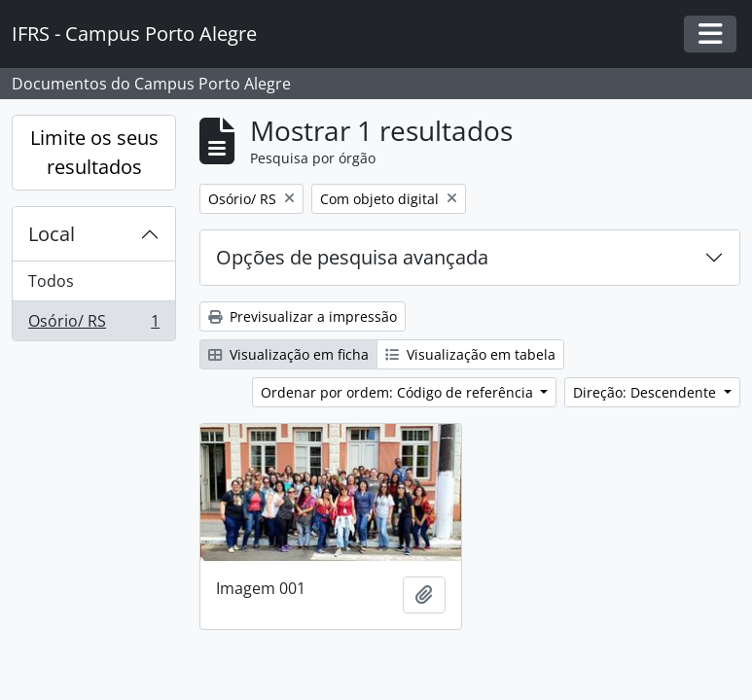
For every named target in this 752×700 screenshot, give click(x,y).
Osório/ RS (93, 325)
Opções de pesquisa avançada (352, 257)
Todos (51, 281)
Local (52, 234)
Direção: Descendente (646, 392)
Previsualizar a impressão (303, 316)
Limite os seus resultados (94, 152)
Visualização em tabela (470, 354)
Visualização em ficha (288, 354)
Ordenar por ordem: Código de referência (399, 392)
